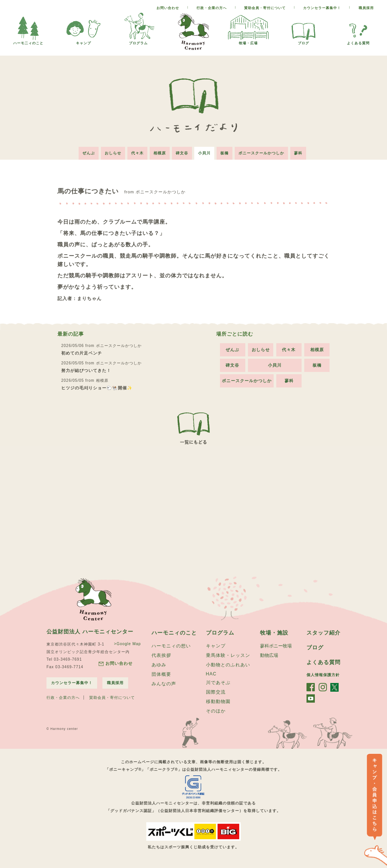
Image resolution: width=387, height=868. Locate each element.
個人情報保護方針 (323, 675)
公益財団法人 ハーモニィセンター (90, 632)
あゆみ (159, 665)
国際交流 (216, 692)
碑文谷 (182, 153)
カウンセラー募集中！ (322, 8)
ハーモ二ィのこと (28, 41)
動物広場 (269, 655)
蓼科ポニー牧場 (276, 646)
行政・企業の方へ (212, 8)
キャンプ (84, 41)
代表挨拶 (161, 655)
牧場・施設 (274, 633)
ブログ (303, 41)
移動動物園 (218, 702)
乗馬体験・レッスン (228, 655)
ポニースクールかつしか (261, 153)
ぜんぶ (89, 153)
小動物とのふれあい (228, 665)
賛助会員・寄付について (265, 8)
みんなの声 (164, 684)
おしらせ (113, 153)
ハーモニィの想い (171, 646)
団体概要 (161, 674)
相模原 (160, 153)
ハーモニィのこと (174, 633)
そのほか (216, 711)
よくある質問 (358, 41)
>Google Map (128, 644)
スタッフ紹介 (324, 633)
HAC (211, 674)
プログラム (138, 41)
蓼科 (298, 153)
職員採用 (366, 8)
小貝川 (204, 153)
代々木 (137, 153)
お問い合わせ (168, 8)
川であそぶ (218, 683)
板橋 (224, 153)
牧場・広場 (248, 41)
